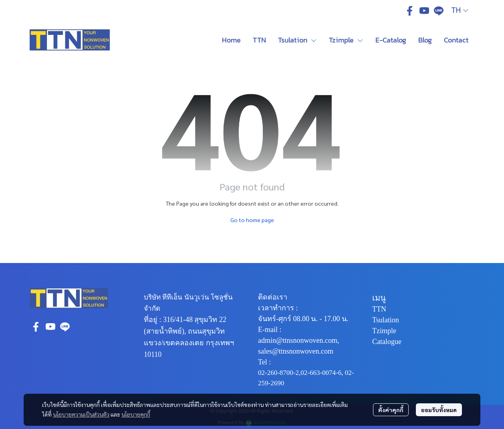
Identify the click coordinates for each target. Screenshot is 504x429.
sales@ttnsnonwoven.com (296, 351)
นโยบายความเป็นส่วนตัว (81, 414)
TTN (379, 309)
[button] (460, 11)
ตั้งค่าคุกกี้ (391, 410)
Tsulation (386, 320)
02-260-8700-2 (278, 373)
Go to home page (252, 220)
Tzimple (384, 331)
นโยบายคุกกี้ (136, 414)
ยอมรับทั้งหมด (439, 410)
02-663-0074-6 (321, 373)
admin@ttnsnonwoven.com (298, 340)
